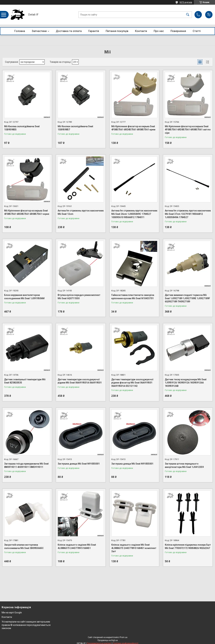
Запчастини (39, 31)
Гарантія (94, 31)
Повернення (178, 31)
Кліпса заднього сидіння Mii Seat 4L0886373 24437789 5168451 (77, 546)
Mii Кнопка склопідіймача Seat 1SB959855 (22, 128)
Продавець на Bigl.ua (108, 640)
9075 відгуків (186, 2)
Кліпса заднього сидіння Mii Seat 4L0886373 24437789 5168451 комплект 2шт (134, 548)
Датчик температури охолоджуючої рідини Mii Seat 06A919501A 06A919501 (80, 381)
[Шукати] (188, 15)
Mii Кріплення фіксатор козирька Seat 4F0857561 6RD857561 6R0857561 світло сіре (188, 130)
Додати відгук (209, 15)
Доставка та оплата (69, 31)
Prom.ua (123, 637)
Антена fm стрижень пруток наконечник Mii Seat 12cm (81, 212)
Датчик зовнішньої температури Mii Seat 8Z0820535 (25, 381)
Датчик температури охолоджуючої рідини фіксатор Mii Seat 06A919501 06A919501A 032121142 (132, 383)
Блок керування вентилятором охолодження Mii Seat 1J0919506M (24, 297)
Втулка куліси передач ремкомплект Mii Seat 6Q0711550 (79, 297)
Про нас (159, 31)
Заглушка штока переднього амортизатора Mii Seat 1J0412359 (184, 465)
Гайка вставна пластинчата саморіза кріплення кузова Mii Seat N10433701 (133, 297)
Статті (197, 31)
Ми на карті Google (12, 613)
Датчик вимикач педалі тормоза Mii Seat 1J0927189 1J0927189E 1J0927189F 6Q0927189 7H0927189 (187, 298)
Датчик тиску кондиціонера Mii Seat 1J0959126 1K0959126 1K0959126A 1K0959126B (186, 383)
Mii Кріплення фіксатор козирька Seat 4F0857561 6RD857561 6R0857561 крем (133, 128)
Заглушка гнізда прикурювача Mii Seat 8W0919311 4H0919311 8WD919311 (26, 465)
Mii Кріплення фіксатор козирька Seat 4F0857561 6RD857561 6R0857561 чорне (27, 212)
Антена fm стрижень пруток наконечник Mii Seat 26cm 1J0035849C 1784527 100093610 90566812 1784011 (134, 214)
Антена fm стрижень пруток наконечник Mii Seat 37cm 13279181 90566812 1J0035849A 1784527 (188, 214)
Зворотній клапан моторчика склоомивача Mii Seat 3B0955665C (24, 546)
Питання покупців (117, 31)
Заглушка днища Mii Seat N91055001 (79, 464)
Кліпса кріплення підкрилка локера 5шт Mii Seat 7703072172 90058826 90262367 (188, 546)
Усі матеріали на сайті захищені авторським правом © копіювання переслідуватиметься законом (26, 625)
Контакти (141, 31)
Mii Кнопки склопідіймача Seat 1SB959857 (75, 128)
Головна (20, 31)
